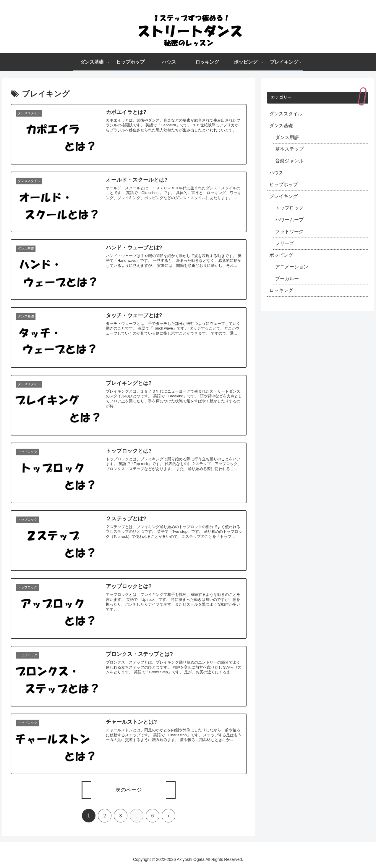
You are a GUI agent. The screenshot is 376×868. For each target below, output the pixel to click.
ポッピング (281, 255)
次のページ (129, 790)
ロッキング (281, 290)
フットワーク (289, 231)
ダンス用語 (287, 137)
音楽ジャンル (289, 161)
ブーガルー (287, 279)
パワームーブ (289, 220)
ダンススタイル (286, 114)
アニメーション (292, 267)
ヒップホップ (283, 184)
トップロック (289, 208)
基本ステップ (289, 149)
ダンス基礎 (281, 126)
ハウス (276, 173)
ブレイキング (283, 196)
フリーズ (285, 243)
